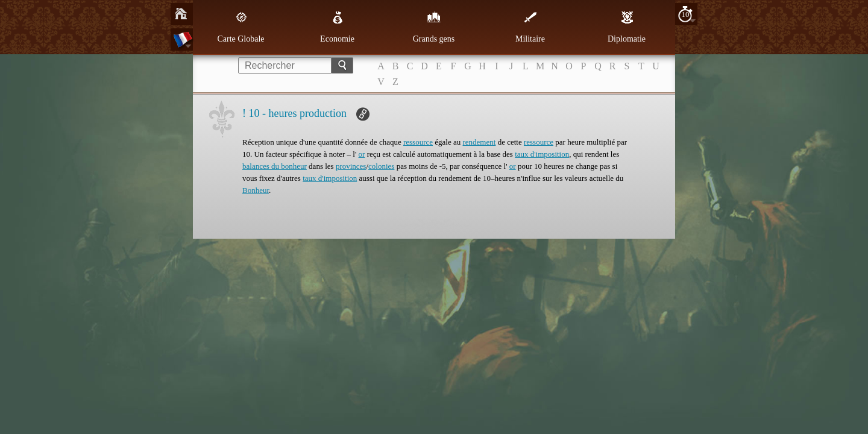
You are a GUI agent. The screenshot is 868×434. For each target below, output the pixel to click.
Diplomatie (627, 27)
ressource (418, 142)
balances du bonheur (275, 166)
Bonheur (256, 190)
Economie (337, 27)
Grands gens (434, 27)
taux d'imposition (542, 154)
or (362, 154)
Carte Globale (241, 27)
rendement (480, 142)
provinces (351, 166)
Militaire (530, 27)
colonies (381, 166)
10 (686, 14)
